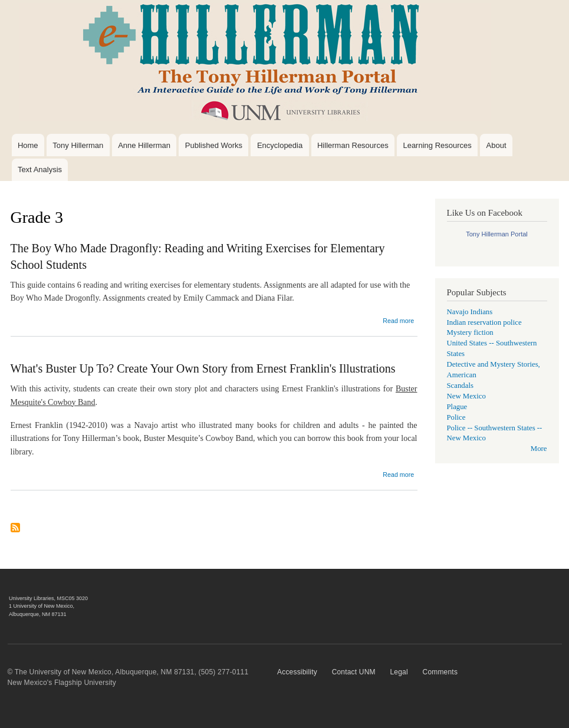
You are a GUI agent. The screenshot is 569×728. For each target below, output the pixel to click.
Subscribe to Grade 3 (15, 532)
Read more (398, 321)
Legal (399, 672)
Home (28, 145)
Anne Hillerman (144, 145)
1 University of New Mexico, (42, 606)
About (496, 145)
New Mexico (466, 396)
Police (456, 417)
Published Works (214, 145)
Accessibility (297, 672)
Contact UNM (354, 672)
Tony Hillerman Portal (497, 234)
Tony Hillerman (78, 145)
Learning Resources (437, 145)
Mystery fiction (470, 332)
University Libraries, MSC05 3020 (48, 598)
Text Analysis (40, 169)
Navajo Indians (470, 312)
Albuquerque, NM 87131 (38, 614)
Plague (457, 407)
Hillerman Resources (353, 145)
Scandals (460, 386)
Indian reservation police (484, 322)
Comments (440, 672)
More (539, 449)
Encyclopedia (280, 145)
